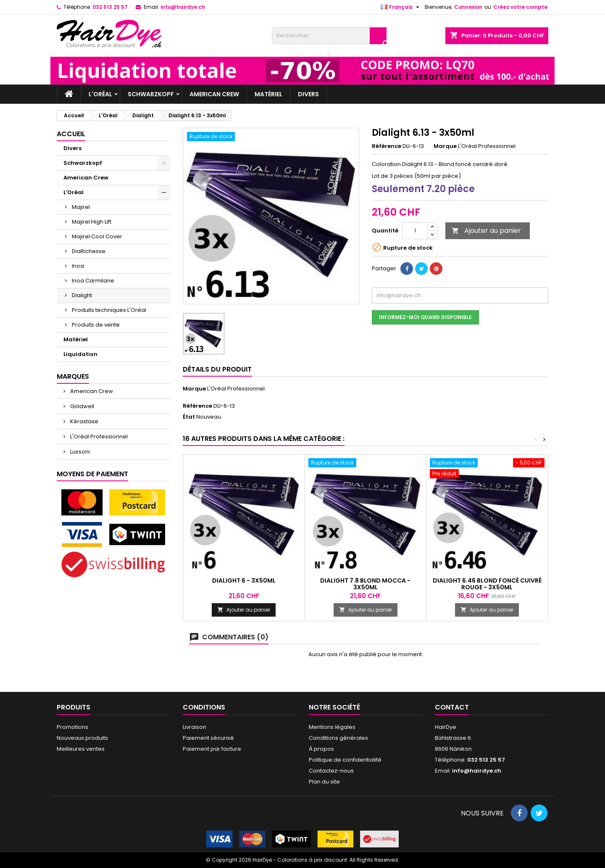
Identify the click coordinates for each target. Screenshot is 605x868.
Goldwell (82, 406)
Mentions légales (332, 727)
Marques (73, 376)
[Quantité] (415, 231)
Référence (387, 146)
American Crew (214, 94)
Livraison (195, 727)
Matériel (268, 94)
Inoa (78, 266)
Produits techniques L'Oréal (109, 310)
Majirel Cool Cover (97, 236)
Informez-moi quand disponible (425, 317)
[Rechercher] (329, 36)
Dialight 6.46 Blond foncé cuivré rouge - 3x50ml (487, 584)
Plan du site (324, 782)
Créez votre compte (520, 7)
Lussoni (79, 452)
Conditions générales (338, 738)
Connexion (468, 7)
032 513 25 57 (110, 7)
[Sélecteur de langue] (401, 7)
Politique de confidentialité (345, 760)
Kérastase (84, 421)
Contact (452, 707)
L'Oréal (100, 94)
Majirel (81, 207)
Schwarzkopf (151, 94)
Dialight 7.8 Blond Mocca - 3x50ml (365, 584)
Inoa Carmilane (93, 281)
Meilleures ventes (81, 749)
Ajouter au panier (486, 231)
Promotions (72, 727)
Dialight (82, 295)
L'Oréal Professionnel (98, 437)
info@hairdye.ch (183, 7)
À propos (321, 749)
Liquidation (80, 354)
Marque (445, 146)
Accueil (71, 134)
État (189, 417)
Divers (308, 94)
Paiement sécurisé (208, 738)
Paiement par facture (212, 749)
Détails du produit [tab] (217, 369)
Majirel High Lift (92, 222)
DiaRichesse (89, 251)
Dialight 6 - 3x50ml (244, 580)
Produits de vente (96, 325)
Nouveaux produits (82, 738)
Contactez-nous (331, 771)
